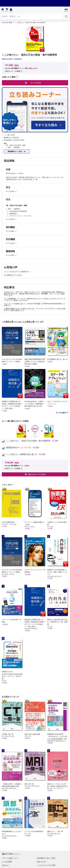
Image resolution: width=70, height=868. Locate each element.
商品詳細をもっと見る (15, 151)
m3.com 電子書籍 (7, 23)
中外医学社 (18, 59)
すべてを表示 (61, 413)
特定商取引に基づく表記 (46, 858)
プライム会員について (10, 858)
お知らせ (5, 865)
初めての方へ (42, 862)
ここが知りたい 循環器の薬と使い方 (22, 454)
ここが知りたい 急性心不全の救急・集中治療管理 (28, 441)
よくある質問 (7, 862)
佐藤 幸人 (5, 59)
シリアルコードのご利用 (46, 865)
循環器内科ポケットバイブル (19, 448)
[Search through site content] (32, 16)
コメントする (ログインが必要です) (17, 272)
